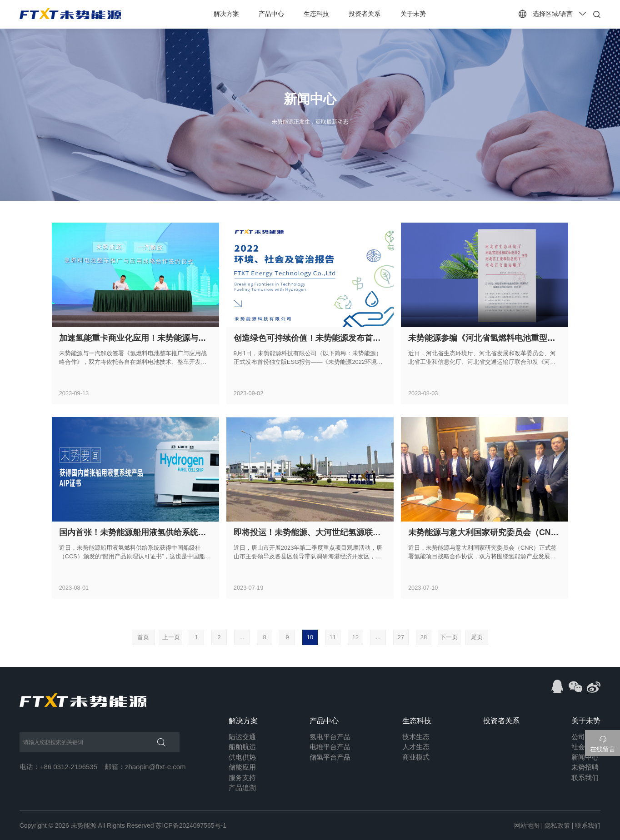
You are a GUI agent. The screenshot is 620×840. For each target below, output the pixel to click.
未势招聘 (585, 767)
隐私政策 (557, 825)
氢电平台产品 (330, 737)
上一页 (170, 637)
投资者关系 (365, 14)
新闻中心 (585, 757)
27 (401, 637)
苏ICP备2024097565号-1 (191, 825)
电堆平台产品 (330, 747)
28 (424, 637)
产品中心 (271, 14)
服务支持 (242, 778)
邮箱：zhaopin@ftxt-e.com (145, 767)
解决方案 (226, 14)
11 (333, 637)
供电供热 (242, 757)
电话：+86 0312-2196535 (58, 767)
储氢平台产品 (330, 757)
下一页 (450, 637)
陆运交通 (242, 737)
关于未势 (413, 14)
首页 (140, 637)
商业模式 (416, 757)
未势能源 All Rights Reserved (112, 825)
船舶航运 (242, 747)
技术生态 (416, 737)
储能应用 (242, 767)
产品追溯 (242, 788)
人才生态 (416, 747)
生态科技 (316, 14)
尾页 (480, 637)
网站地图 (527, 825)
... (242, 637)
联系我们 (585, 778)
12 (355, 637)
